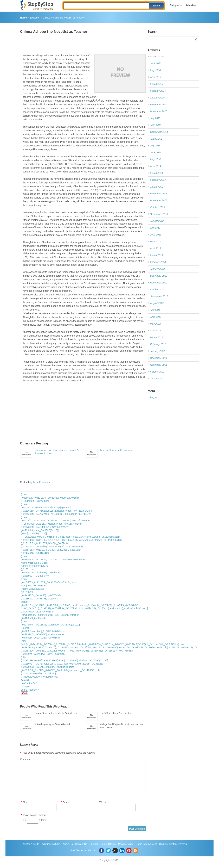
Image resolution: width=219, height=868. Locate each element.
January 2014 (157, 187)
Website (104, 802)
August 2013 (157, 221)
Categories (176, 5)
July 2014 (155, 146)
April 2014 (156, 166)
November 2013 (159, 200)
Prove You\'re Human (34, 815)
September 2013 (159, 214)
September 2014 (159, 132)
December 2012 (159, 276)
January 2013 (157, 269)
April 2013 (156, 248)
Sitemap (94, 844)
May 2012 (155, 324)
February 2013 (158, 262)
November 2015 (159, 111)
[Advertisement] (82, 42)
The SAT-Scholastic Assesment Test (117, 713)
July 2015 (155, 118)
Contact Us (81, 844)
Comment (25, 759)
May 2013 (155, 241)
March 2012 (157, 337)
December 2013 (159, 194)
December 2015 (159, 104)
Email (66, 802)
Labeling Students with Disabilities (117, 450)
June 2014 (156, 152)
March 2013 (157, 255)
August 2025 (157, 57)
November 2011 (159, 365)
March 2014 (157, 173)
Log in (153, 397)
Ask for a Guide (31, 844)
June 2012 (156, 317)
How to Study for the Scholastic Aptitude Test (56, 713)
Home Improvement (146, 844)
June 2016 (156, 63)
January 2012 (157, 351)
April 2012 (156, 331)
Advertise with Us (51, 844)
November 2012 (159, 283)
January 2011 (157, 379)
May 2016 (155, 70)
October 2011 (157, 372)
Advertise (191, 5)
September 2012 (159, 296)
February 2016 (158, 91)
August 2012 (157, 303)
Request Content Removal (173, 844)
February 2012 (158, 344)
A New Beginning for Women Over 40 (52, 724)
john (34, 482)
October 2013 (157, 207)
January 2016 (157, 98)
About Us (68, 844)
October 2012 (157, 289)
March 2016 (157, 84)
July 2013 (155, 228)
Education (35, 18)
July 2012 (155, 310)
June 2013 (156, 235)
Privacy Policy (126, 844)
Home (24, 18)
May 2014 (155, 159)
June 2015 (156, 125)
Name (26, 802)
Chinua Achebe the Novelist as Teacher (64, 18)
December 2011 (159, 358)
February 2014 (158, 180)
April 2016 (156, 77)
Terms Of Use (108, 844)
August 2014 (157, 139)
